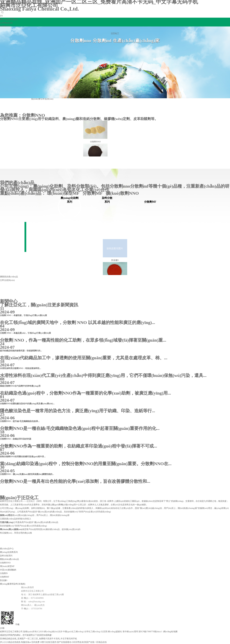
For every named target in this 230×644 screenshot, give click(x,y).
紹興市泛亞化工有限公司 (39, 7)
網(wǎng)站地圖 (170, 632)
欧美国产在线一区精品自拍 (94, 642)
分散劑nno (120, 186)
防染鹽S (4, 580)
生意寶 (104, 632)
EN (1, 16)
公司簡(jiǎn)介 (6, 23)
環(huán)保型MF (65, 193)
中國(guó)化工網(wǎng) (73, 632)
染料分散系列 (6, 556)
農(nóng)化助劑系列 (9, 552)
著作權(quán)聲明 (130, 632)
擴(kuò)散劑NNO (123, 193)
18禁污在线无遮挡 (48, 642)
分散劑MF (94, 193)
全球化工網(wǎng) (92, 632)
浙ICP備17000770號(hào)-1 (150, 632)
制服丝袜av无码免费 (30, 642)
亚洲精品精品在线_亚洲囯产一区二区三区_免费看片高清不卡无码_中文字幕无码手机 (39, 639)
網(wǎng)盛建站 (115, 632)
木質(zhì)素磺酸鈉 (8, 570)
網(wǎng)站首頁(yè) (9, 19)
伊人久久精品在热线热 (10, 642)
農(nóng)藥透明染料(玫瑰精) (13, 584)
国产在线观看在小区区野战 (69, 642)
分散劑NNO (34, 115)
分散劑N (4, 573)
